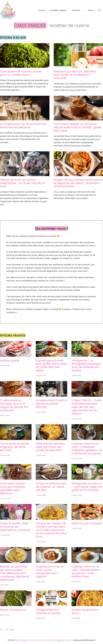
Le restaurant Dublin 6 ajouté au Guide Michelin (51, 404)
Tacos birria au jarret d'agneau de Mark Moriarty (15, 447)
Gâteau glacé (10, 361)
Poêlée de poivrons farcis (85, 611)
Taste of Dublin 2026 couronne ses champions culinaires (15, 527)
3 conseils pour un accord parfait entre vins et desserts (23, 126)
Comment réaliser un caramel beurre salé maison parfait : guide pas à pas (78, 127)
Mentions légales (55, 640)
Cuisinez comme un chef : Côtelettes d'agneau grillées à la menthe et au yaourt (87, 449)
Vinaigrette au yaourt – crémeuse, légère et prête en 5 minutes (87, 487)
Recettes (79, 10)
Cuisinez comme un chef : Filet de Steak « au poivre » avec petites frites (86, 571)
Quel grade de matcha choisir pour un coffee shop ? (21, 73)
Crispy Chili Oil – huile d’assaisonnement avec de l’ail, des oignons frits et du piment (86, 407)
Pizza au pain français (87, 523)
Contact (68, 640)
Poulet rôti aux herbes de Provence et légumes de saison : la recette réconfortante (78, 183)
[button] (100, 10)
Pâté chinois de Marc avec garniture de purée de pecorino (50, 447)
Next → (14, 630)
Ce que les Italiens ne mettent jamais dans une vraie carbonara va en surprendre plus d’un (51, 530)
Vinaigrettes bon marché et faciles (48, 611)
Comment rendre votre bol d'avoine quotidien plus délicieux (12, 488)
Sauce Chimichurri (13, 610)
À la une (42, 10)
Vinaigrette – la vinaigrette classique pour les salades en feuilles (86, 365)
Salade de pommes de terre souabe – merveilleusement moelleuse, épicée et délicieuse (15, 573)
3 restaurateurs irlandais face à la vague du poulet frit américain (14, 405)
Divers (91, 10)
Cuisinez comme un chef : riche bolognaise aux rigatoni (50, 571)
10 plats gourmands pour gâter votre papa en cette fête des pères (52, 365)
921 (8, 630)
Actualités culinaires (58, 10)
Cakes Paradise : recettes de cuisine (30, 640)
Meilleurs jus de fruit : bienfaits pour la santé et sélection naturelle (75, 75)
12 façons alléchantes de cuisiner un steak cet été (51, 487)
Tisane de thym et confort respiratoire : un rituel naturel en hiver (23, 183)
